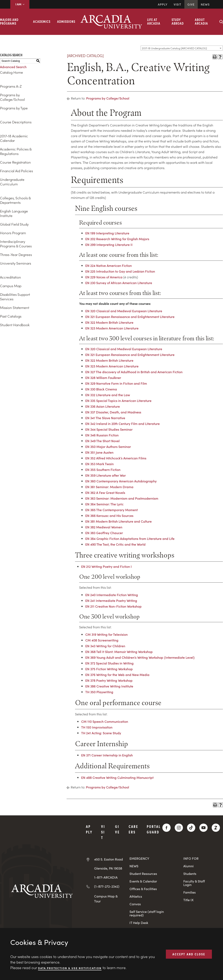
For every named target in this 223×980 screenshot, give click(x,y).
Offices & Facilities (143, 889)
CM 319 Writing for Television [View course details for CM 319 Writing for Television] (106, 634)
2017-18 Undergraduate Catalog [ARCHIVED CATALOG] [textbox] (174, 48)
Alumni (188, 866)
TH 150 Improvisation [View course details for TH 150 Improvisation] (97, 727)
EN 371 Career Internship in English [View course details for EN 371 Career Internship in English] (107, 755)
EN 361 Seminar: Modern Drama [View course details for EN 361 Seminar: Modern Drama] (109, 487)
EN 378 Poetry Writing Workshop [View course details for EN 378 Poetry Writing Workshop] (109, 680)
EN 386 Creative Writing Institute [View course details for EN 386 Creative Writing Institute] (109, 686)
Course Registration (15, 162)
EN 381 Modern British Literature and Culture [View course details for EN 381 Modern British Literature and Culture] (118, 521)
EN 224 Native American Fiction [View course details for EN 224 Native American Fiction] (109, 265)
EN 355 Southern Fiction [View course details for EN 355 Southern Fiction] (103, 469)
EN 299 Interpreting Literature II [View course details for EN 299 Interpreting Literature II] (109, 244)
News (205, 4)
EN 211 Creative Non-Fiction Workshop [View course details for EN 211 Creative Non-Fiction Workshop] (113, 606)
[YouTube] (203, 828)
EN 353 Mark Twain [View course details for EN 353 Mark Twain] (99, 464)
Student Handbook (15, 325)
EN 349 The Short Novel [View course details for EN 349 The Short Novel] (102, 441)
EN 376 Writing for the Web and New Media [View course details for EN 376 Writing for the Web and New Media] (117, 675)
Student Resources (143, 874)
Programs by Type (14, 108)
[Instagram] (179, 828)
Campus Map (11, 286)
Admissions (66, 21)
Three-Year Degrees (16, 255)
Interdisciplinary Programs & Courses (16, 244)
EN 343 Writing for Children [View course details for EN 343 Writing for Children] (105, 646)
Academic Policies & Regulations (16, 151)
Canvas (135, 904)
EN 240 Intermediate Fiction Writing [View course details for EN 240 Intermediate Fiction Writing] (112, 595)
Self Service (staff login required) (147, 913)
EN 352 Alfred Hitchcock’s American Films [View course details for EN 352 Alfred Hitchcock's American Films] (116, 458)
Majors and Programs (9, 21)
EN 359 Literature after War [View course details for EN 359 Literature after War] (106, 475)
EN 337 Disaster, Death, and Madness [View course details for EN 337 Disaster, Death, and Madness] (113, 412)
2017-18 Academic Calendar (14, 138)
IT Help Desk (139, 923)
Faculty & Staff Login (194, 883)
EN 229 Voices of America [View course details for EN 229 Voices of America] (104, 277)
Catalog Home (12, 72)
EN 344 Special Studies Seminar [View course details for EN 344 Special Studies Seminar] (109, 429)
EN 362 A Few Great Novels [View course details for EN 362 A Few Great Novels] (105, 492)
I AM (20, 4)
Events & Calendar (143, 881)
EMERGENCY (139, 858)
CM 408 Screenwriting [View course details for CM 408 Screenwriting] (102, 640)
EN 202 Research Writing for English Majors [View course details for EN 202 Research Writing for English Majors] (117, 239)
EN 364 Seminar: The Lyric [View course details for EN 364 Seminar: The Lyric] (104, 504)
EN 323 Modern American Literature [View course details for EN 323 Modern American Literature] (112, 328)
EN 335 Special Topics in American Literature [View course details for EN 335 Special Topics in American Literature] (118, 400)
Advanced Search (13, 67)
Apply (163, 4)
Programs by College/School (12, 97)
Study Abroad (178, 21)
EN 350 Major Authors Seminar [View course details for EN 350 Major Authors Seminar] (108, 446)
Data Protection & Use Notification (70, 968)
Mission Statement (15, 308)
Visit (177, 4)
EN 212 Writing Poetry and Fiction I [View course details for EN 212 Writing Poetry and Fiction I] (106, 566)
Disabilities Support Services (15, 297)
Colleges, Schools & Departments (15, 200)
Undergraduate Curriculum (12, 182)
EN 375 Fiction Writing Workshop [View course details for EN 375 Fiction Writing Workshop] (109, 669)
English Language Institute (14, 213)
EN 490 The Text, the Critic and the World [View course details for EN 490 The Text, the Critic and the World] (115, 544)
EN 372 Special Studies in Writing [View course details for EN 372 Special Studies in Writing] (109, 663)
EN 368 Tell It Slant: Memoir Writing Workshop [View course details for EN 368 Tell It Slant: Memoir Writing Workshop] (119, 652)
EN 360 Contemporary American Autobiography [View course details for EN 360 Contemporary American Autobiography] (121, 481)
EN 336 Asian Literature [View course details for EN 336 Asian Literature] (103, 406)
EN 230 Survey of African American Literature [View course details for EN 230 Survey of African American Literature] (119, 283)
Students (190, 874)
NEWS (134, 866)
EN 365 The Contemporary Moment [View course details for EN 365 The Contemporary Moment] (111, 510)
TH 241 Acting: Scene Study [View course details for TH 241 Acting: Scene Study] (101, 733)
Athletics (136, 896)
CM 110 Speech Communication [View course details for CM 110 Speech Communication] (105, 721)
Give (191, 4)
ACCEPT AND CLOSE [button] (189, 954)
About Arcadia (201, 21)
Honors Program (13, 233)
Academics (42, 21)
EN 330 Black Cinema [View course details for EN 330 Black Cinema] (101, 389)
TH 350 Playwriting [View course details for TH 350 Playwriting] (99, 692)
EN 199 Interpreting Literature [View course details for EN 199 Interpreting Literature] (107, 233)
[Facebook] (166, 828)
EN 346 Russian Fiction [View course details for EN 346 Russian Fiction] (102, 435)
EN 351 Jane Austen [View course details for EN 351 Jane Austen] (99, 452)
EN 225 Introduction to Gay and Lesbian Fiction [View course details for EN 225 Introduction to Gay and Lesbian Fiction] (120, 271)
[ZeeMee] (216, 828)
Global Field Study (14, 224)
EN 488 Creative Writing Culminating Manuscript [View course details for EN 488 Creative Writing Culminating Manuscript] (117, 777)
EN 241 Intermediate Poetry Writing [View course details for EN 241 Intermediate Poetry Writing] (111, 600)
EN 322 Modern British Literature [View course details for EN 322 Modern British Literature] (109, 322)
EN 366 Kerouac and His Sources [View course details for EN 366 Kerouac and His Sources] (109, 515)
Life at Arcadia (154, 21)
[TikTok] (191, 828)
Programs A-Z (11, 86)
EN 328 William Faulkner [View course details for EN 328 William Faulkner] (103, 378)
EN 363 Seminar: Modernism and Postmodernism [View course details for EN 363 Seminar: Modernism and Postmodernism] (122, 498)
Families (189, 892)
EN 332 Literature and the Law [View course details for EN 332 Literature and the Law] (108, 395)
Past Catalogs (11, 316)
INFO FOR (191, 858)
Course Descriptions (16, 122)
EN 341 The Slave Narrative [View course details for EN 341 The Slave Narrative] (105, 418)
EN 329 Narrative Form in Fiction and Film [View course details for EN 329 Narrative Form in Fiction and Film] (116, 383)
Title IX (188, 900)
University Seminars (16, 263)
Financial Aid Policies (16, 171)
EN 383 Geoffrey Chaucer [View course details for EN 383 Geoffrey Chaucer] (104, 533)
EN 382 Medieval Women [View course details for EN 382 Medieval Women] (104, 527)
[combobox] (182, 48)
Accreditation (10, 277)
